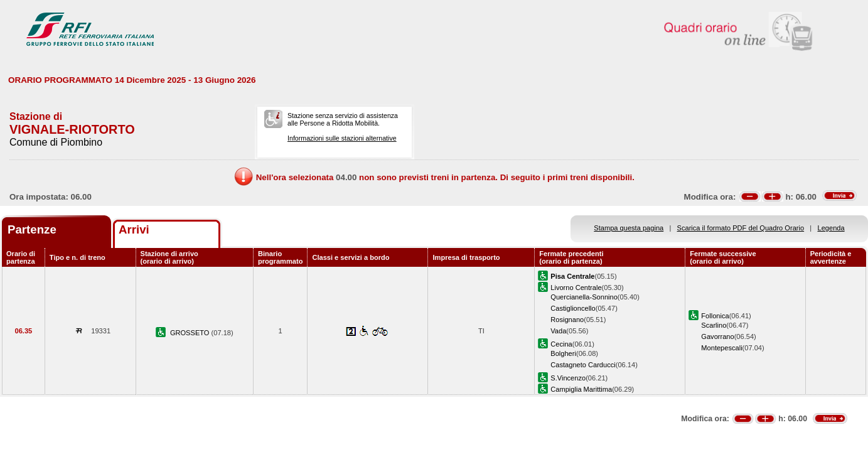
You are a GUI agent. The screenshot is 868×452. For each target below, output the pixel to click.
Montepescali (721, 348)
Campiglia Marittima (581, 389)
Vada (558, 331)
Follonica (715, 316)
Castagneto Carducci (583, 365)
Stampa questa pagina (629, 228)
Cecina (561, 344)
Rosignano (567, 320)
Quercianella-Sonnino (584, 297)
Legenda (831, 228)
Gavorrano (717, 336)
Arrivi (134, 229)
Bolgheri (563, 353)
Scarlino (714, 325)
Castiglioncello (573, 308)
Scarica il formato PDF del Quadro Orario (741, 228)
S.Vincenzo (568, 378)
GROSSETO (191, 333)
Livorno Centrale (576, 288)
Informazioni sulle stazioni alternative (342, 138)
